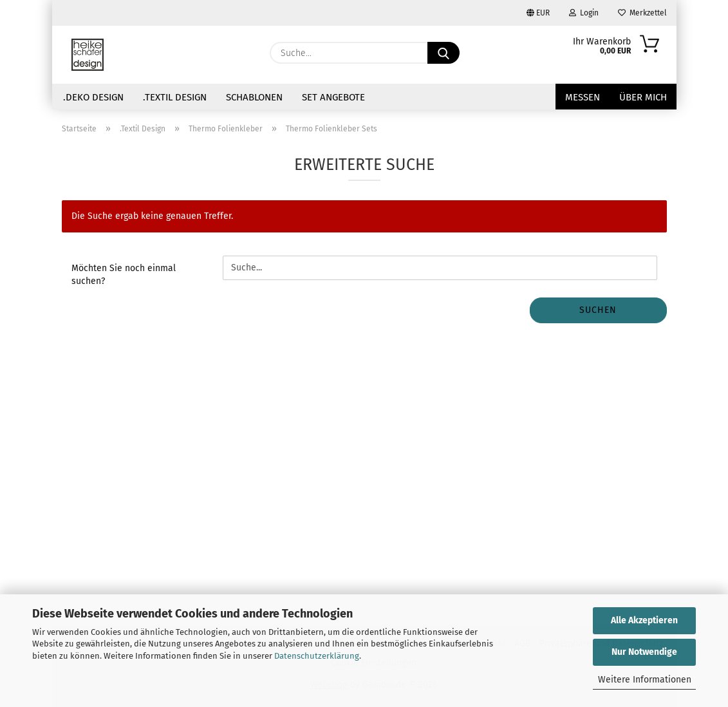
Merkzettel (642, 13)
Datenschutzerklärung (317, 656)
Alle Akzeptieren (644, 620)
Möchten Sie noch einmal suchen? (124, 275)
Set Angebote (333, 97)
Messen (583, 97)
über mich (643, 97)
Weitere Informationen (645, 680)
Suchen (598, 310)
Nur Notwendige (644, 652)
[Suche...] (443, 53)
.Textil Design (175, 97)
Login (584, 13)
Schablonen (254, 97)
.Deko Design (93, 97)
